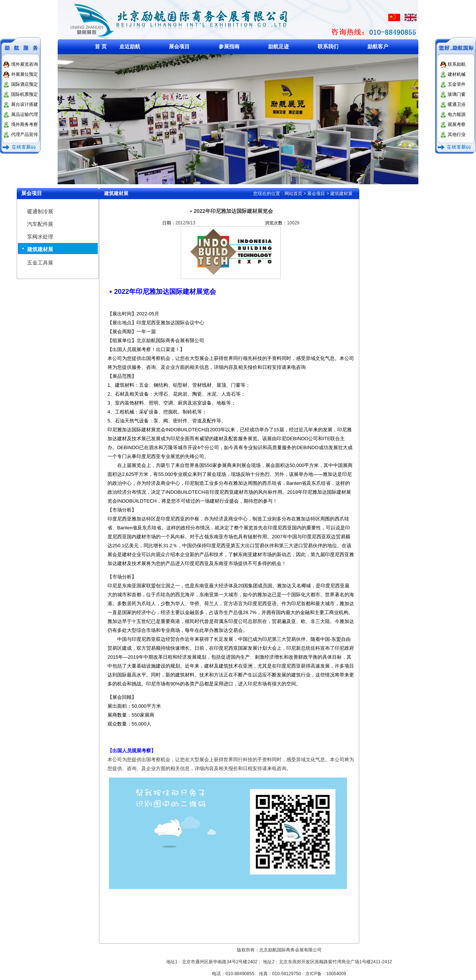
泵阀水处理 (40, 237)
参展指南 (229, 46)
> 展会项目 (314, 194)
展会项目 (179, 46)
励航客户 (378, 46)
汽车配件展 (40, 224)
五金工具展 (40, 263)
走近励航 (130, 46)
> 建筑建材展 (339, 194)
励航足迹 (279, 46)
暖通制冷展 (40, 211)
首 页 (101, 46)
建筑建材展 (40, 249)
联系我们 (328, 46)
